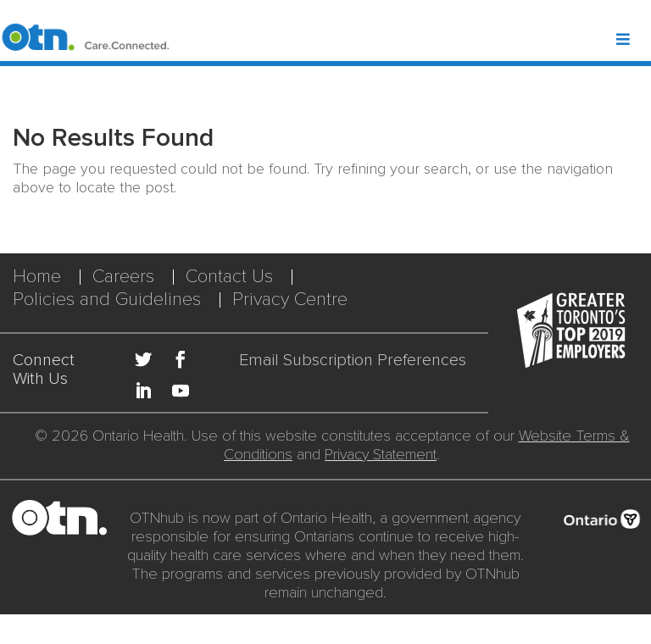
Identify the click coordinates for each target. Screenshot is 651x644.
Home (37, 277)
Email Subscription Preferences (353, 361)
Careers (123, 277)
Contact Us (229, 277)
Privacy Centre (290, 300)
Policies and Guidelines (107, 300)
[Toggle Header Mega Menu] (632, 41)
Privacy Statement (381, 454)
